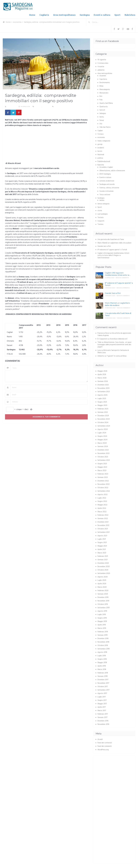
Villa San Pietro (105, 127)
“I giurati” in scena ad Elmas (117, 355)
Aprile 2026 (102, 374)
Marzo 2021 (102, 552)
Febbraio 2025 (103, 408)
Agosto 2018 (102, 652)
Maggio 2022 (102, 504)
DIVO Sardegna (105, 174)
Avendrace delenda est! (119, 338)
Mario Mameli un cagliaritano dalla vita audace (114, 242)
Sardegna (86, 15)
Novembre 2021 (103, 525)
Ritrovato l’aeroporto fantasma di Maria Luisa (113, 351)
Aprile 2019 (102, 624)
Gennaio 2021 (102, 559)
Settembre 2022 (104, 491)
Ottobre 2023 (103, 456)
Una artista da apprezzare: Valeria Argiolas (114, 334)
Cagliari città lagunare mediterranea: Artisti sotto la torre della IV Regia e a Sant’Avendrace (113, 255)
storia (100, 210)
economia (38, 106)
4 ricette (101, 66)
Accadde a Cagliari (106, 167)
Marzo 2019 (102, 628)
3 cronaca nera (103, 63)
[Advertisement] (46, 145)
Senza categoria (103, 203)
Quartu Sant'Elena (106, 103)
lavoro (100, 151)
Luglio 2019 (102, 614)
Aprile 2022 (102, 508)
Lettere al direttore (107, 180)
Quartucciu (104, 106)
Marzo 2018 (102, 669)
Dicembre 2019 (103, 597)
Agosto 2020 (103, 576)
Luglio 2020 (102, 580)
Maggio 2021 (102, 545)
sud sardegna (102, 214)
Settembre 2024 (104, 425)
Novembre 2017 (103, 683)
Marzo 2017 (102, 710)
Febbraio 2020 (103, 590)
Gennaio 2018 (102, 676)
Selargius (103, 113)
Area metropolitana (66, 15)
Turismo (100, 224)
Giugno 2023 (102, 463)
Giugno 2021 (102, 542)
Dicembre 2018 (103, 638)
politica (100, 158)
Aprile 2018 (102, 665)
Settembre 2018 (104, 648)
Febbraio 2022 (103, 515)
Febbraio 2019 (103, 631)
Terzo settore (105, 194)
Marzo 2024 (102, 443)
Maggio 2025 (102, 405)
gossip (100, 144)
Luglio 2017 (102, 696)
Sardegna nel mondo (107, 184)
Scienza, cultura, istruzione (109, 187)
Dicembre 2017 (103, 679)
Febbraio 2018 (103, 672)
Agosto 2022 (102, 494)
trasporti (101, 220)
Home (35, 15)
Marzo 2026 (102, 377)
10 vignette (102, 59)
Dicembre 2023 (103, 449)
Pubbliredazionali (104, 161)
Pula (101, 99)
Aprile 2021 (102, 549)
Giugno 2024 (102, 436)
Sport (118, 15)
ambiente (101, 69)
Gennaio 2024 (103, 446)
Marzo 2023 (102, 470)
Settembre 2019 (104, 607)
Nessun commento (61, 106)
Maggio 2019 (102, 621)
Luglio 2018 (102, 655)
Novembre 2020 (104, 566)
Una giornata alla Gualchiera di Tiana (111, 239)
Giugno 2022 (102, 501)
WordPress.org (103, 749)
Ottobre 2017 (103, 686)
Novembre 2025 (104, 388)
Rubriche (129, 15)
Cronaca (100, 134)
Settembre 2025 (104, 391)
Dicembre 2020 (103, 563)
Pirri (101, 96)
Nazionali (101, 154)
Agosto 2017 (102, 693)
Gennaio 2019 (102, 635)
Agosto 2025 (102, 395)
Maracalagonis (105, 89)
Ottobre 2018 (103, 645)
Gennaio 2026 (103, 381)
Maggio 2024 (102, 439)
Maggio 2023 (102, 467)
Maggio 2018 (102, 662)
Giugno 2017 (102, 700)
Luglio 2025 (102, 398)
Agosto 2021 (102, 535)
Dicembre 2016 (103, 720)
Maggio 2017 (102, 703)
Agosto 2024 (103, 429)
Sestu (102, 116)
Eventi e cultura (103, 15)
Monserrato (104, 92)
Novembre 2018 (103, 641)
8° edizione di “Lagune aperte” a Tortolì (112, 249)
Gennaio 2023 (103, 477)
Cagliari (46, 15)
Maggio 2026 (102, 371)
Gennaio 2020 (103, 593)
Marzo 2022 (102, 511)
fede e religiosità (104, 140)
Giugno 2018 (102, 659)
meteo (102, 200)
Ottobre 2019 (103, 604)
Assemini (103, 75)
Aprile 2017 (102, 707)
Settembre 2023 (104, 460)
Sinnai (102, 120)
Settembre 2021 (104, 532)
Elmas (101, 85)
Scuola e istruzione (107, 191)
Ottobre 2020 (103, 569)
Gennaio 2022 (103, 518)
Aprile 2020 (102, 583)
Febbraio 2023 (103, 473)
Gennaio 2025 (103, 412)
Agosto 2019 (102, 611)
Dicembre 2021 (103, 521)
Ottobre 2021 (103, 528)
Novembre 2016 (103, 724)
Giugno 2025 (102, 401)
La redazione (11, 106)
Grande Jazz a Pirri (104, 246)
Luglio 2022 (102, 497)
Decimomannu (105, 82)
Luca (99, 350)
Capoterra (103, 79)
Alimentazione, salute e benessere (112, 170)
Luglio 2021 (102, 539)
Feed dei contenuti (105, 742)
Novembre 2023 (103, 453)
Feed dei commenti (105, 746)
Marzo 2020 (102, 587)
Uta (101, 123)
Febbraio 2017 (103, 713)
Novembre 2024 (104, 419)
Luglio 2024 (102, 432)
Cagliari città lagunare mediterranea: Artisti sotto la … (118, 273)
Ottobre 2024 (103, 422)
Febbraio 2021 (103, 556)
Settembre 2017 (104, 689)
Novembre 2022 (104, 484)
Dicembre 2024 (103, 415)
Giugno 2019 (102, 617)
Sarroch (102, 110)
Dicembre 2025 (103, 384)
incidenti (101, 147)
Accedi (100, 739)
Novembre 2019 (103, 600)
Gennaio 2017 (102, 717)
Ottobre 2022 (103, 487)
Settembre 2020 (104, 573)
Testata (100, 217)
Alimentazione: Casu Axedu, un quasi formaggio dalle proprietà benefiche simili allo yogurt (114, 344)
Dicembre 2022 (103, 480)
